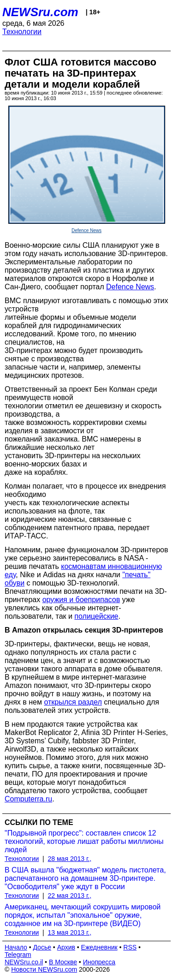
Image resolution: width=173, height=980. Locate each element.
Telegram (18, 955)
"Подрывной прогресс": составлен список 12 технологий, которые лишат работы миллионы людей (84, 841)
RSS (130, 947)
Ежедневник (99, 947)
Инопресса (99, 962)
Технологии (22, 32)
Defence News (86, 230)
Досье (42, 947)
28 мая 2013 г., (70, 859)
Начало (16, 947)
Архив (66, 947)
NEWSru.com (40, 12)
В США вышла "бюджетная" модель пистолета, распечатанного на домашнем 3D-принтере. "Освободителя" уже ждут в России (85, 878)
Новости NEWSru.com (44, 969)
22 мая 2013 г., (70, 896)
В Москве (63, 962)
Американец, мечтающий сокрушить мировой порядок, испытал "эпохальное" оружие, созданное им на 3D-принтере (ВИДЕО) (83, 915)
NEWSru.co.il (24, 962)
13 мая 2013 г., (70, 932)
